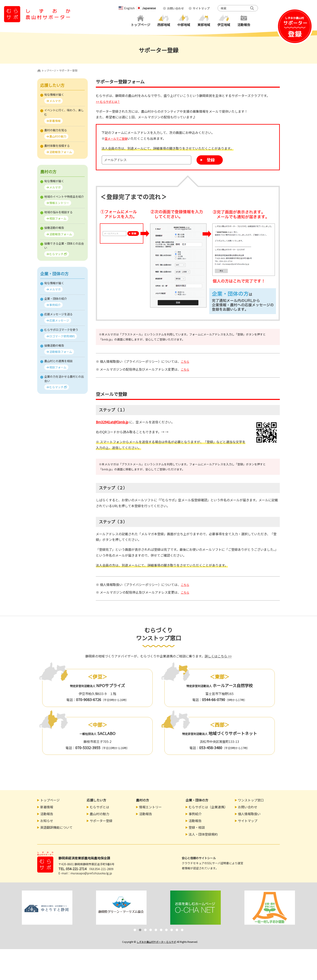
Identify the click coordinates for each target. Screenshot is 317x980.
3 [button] (145, 931)
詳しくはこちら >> (218, 657)
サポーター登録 (101, 821)
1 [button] (135, 931)
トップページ (50, 70)
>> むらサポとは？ (109, 101)
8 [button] (172, 931)
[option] (47, 908)
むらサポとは (99, 808)
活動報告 (47, 814)
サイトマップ (201, 8)
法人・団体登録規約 (203, 835)
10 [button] (182, 931)
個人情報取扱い (249, 814)
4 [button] (151, 931)
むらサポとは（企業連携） (208, 808)
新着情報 (47, 808)
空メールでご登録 (118, 138)
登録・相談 (197, 828)
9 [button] (177, 931)
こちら (186, 361)
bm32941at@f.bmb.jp (114, 422)
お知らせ (47, 821)
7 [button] (166, 931)
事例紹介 (195, 814)
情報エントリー (150, 808)
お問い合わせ (175, 8)
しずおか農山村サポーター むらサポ (156, 942)
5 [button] (156, 931)
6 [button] (161, 931)
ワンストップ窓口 (251, 801)
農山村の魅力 (99, 814)
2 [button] (140, 931)
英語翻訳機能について (56, 828)
